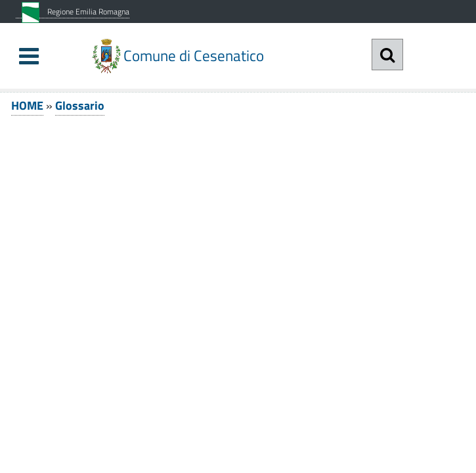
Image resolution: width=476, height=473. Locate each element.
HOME (27, 105)
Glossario (80, 105)
